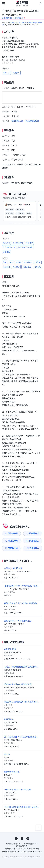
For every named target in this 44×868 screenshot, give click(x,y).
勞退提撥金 (27, 267)
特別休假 (6, 267)
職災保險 (37, 267)
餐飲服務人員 (17, 121)
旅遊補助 (29, 243)
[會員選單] (41, 3)
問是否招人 (34, 541)
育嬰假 (38, 262)
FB (22, 839)
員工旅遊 (6, 243)
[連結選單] (3, 3)
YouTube (28, 839)
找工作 (18, 23)
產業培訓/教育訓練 (25, 247)
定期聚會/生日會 (9, 247)
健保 (11, 262)
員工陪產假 (28, 262)
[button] (11, 223)
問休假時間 (13, 533)
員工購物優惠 (18, 243)
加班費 (18, 262)
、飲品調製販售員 (31, 121)
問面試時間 (13, 541)
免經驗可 (16, 73)
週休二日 (6, 73)
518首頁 (12, 23)
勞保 (5, 262)
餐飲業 (24, 23)
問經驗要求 (34, 533)
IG (16, 839)
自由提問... (34, 548)
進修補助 (6, 252)
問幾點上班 (13, 548)
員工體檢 (16, 267)
